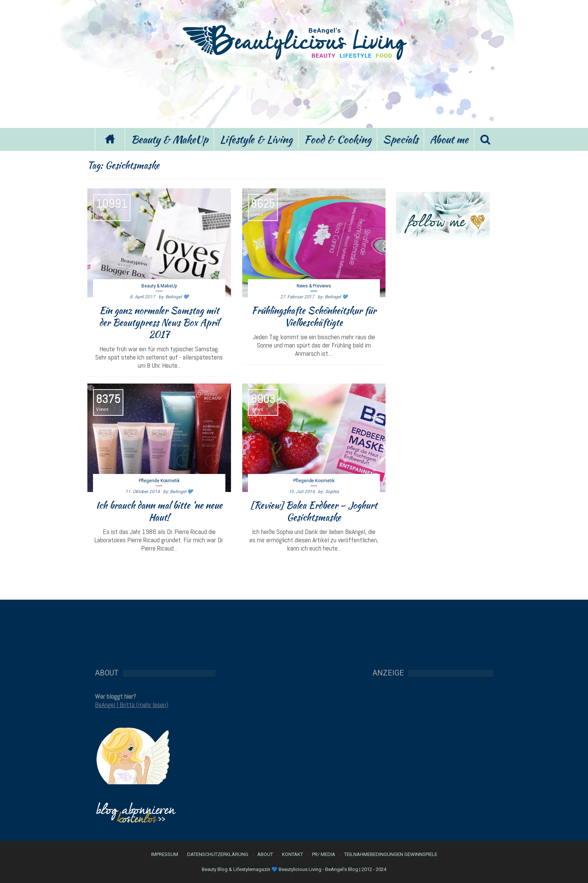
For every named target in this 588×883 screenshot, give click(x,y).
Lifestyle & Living (256, 139)
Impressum (165, 854)
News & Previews (314, 286)
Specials (400, 139)
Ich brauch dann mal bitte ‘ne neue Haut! (159, 511)
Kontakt (292, 854)
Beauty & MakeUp (169, 139)
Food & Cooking (338, 139)
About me (449, 139)
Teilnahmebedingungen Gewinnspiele (391, 854)
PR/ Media (324, 854)
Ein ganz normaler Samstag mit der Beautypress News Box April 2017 (159, 322)
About (265, 854)
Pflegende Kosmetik (159, 481)
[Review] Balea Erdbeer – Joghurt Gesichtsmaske (314, 511)
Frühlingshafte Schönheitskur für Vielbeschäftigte (314, 316)
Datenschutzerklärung (218, 854)
